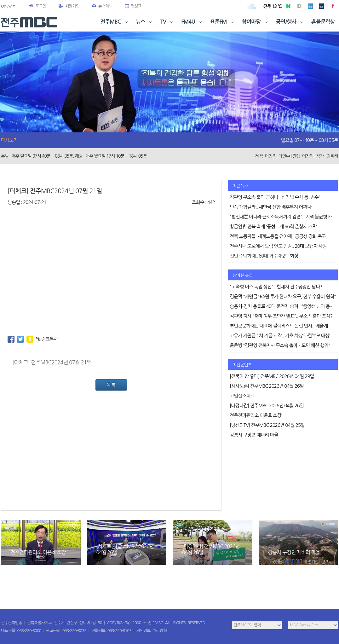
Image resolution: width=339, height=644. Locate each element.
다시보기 (9, 140)
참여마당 (255, 22)
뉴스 (145, 22)
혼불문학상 (323, 22)
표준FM (223, 22)
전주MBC (115, 22)
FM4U (192, 22)
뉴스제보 (102, 6)
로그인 (41, 6)
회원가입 (69, 6)
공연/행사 (290, 22)
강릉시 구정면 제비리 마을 (294, 552)
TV (167, 22)
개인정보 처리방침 (152, 631)
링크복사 (47, 339)
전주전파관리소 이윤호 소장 (38, 552)
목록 (111, 385)
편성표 (133, 6)
